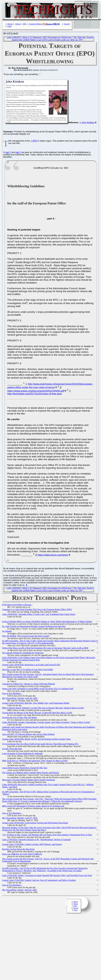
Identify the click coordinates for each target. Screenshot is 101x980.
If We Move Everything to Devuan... (17, 605)
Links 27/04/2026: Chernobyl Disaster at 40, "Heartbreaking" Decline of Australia (36, 840)
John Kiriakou (88, 123)
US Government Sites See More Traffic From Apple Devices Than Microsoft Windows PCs (40, 745)
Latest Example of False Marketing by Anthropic (23, 754)
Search (67, 24)
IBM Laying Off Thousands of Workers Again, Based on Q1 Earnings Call (33, 807)
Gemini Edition (35, 24)
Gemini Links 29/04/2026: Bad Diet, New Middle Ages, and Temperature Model (36, 704)
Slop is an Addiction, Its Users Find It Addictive (22, 855)
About (18, 24)
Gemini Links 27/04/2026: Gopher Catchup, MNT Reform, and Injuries (32, 845)
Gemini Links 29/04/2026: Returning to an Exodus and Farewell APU (31, 665)
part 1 (8, 153)
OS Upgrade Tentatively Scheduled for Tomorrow (23, 653)
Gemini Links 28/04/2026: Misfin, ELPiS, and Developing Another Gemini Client (36, 740)
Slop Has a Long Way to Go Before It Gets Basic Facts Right (28, 670)
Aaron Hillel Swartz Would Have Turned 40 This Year (25, 768)
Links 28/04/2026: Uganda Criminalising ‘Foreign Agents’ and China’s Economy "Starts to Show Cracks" (46, 723)
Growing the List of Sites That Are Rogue (20, 718)
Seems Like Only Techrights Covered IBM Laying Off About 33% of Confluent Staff (38, 689)
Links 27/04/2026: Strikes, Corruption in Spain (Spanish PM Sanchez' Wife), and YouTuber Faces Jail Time (47, 876)
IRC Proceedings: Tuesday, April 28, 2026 (20, 699)
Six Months (7, 632)
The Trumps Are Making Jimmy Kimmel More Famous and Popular (31, 773)
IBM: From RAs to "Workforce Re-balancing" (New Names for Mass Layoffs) (35, 761)
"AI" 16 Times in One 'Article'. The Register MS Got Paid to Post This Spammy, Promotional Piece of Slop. (47, 835)
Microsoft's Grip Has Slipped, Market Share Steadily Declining (28, 780)
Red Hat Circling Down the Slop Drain (18, 850)
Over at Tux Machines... (12, 694)
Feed (9, 26)
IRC (25, 24)
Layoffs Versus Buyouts (12, 749)
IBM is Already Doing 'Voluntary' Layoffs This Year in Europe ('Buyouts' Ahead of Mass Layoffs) (43, 709)
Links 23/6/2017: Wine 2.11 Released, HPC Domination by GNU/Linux (39, 38)
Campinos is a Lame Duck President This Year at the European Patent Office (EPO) (37, 610)
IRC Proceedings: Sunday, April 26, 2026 (19, 891)
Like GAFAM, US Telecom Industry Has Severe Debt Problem (28, 735)
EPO (35, 141)
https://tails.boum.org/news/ (53, 556)
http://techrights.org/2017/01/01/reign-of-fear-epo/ (35, 394)
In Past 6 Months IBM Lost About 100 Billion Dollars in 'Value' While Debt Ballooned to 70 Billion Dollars (47, 622)
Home (10, 24)
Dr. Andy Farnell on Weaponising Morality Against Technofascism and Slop (34, 627)
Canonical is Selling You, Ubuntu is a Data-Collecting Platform (29, 684)
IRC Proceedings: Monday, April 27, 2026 (20, 819)
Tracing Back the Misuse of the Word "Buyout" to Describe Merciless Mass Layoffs (37, 713)
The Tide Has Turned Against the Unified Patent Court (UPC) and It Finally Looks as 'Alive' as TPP (52, 39)
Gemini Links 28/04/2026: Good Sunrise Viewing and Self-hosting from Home (35, 823)
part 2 (18, 153)
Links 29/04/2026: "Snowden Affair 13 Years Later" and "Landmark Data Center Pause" (39, 615)
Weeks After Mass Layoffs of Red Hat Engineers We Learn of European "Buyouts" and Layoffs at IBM (45, 649)
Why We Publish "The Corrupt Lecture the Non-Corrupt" (26, 637)
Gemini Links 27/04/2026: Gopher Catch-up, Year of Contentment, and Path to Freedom (39, 881)
